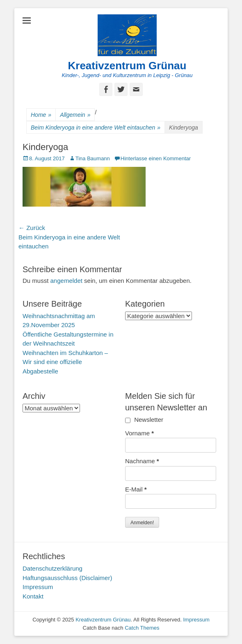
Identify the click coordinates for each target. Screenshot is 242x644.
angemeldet (66, 281)
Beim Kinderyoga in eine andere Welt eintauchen (96, 128)
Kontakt (33, 596)
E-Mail (136, 489)
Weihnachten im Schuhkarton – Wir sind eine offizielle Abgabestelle (65, 362)
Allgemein (75, 115)
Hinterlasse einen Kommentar (156, 158)
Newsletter (144, 420)
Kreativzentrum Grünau (127, 66)
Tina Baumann (93, 158)
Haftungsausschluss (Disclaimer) (67, 578)
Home (41, 115)
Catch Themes (142, 628)
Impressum (38, 587)
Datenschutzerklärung (53, 568)
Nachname (142, 461)
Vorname (139, 433)
